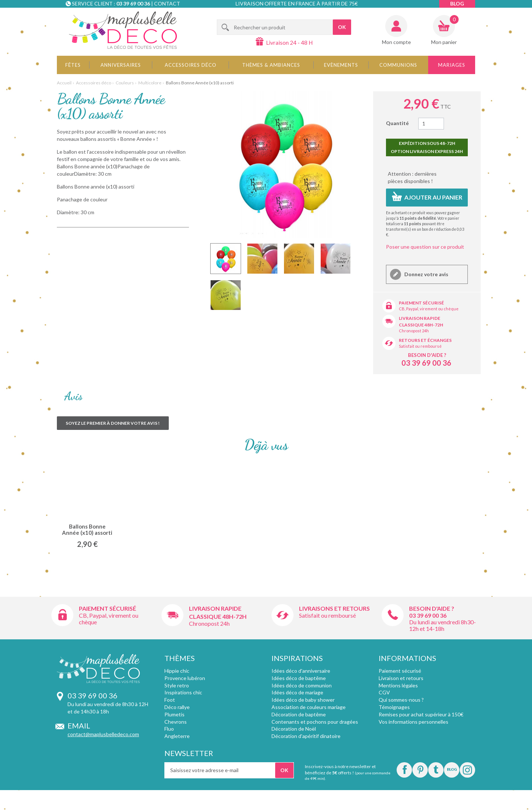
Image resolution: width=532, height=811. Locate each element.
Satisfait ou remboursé (420, 346)
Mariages (452, 65)
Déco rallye (177, 707)
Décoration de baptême (299, 714)
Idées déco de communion (302, 685)
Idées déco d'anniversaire (301, 671)
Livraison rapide (420, 318)
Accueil (64, 83)
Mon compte (396, 42)
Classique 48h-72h (421, 325)
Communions (398, 65)
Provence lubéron (185, 678)
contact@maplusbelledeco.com (103, 734)
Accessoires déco (191, 65)
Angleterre (177, 736)
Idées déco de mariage (297, 692)
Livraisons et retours (334, 608)
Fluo (169, 729)
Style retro (177, 685)
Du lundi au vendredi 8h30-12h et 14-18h (442, 625)
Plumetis (174, 714)
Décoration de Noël (294, 729)
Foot (170, 700)
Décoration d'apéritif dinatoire (306, 736)
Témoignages (394, 707)
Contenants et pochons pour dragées (315, 722)
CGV (384, 692)
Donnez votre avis (426, 274)
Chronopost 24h (414, 331)
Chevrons (176, 722)
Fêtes (73, 65)
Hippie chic (177, 671)
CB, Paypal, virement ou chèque (429, 309)
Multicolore (150, 83)
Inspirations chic (183, 692)
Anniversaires (121, 65)
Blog (457, 3)
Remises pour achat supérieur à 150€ (421, 714)
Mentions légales (398, 685)
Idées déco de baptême (299, 678)
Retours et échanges (425, 340)
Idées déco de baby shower (303, 700)
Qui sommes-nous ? (401, 700)
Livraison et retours (401, 678)
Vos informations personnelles (413, 722)
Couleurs (125, 83)
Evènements (341, 65)
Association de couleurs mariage (309, 707)
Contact (167, 3)
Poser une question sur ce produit (425, 247)
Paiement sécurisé (421, 303)
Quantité (397, 123)
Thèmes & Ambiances (271, 65)
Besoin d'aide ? (427, 355)
